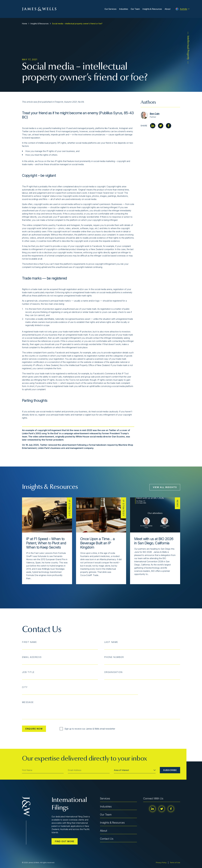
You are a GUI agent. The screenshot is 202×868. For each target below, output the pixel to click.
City (25, 687)
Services (105, 798)
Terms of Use (175, 863)
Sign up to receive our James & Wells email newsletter (87, 729)
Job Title (28, 672)
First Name (29, 642)
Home (25, 24)
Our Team (135, 9)
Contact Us (107, 839)
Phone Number (114, 657)
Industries (124, 9)
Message (28, 702)
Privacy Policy (161, 863)
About (167, 9)
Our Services (110, 9)
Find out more (65, 841)
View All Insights (165, 487)
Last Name (111, 642)
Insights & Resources (152, 9)
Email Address (32, 657)
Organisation (113, 672)
